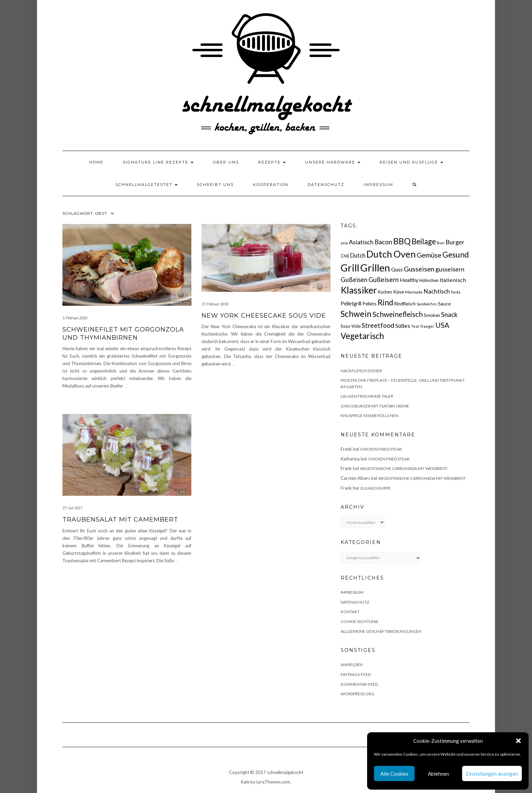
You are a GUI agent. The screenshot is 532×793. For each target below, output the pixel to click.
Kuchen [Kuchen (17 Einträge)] (385, 292)
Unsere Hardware (333, 162)
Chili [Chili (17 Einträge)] (345, 256)
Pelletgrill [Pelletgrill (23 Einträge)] (351, 303)
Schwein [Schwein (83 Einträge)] (356, 314)
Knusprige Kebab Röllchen (369, 416)
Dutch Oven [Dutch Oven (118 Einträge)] (391, 254)
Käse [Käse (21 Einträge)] (399, 292)
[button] (518, 741)
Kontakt (350, 612)
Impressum (378, 185)
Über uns (226, 162)
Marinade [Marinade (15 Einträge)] (414, 292)
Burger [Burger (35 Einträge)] (455, 242)
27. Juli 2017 (72, 508)
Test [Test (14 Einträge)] (415, 326)
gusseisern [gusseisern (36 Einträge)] (450, 269)
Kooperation (271, 185)
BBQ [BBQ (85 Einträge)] (402, 241)
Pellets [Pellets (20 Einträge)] (369, 304)
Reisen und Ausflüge (411, 162)
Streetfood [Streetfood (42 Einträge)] (378, 325)
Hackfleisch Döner (361, 371)
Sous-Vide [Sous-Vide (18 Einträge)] (351, 326)
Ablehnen (438, 774)
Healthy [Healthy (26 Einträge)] (409, 280)
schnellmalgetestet (146, 185)
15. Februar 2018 (215, 304)
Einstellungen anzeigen (492, 774)
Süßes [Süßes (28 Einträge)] (403, 326)
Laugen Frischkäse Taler (367, 396)
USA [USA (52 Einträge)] (442, 325)
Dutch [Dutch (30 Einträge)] (358, 255)
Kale (245, 782)
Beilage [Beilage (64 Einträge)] (424, 241)
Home (96, 162)
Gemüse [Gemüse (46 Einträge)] (429, 255)
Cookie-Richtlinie (360, 621)
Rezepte (272, 162)
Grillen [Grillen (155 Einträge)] (375, 268)
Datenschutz (326, 185)
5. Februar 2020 (75, 318)
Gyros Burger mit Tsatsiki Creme (375, 406)
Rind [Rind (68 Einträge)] (385, 302)
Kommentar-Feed (359, 684)
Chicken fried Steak (381, 449)
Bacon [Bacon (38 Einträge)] (383, 242)
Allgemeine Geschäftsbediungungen (381, 631)
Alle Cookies (394, 774)
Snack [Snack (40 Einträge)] (449, 314)
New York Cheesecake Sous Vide (264, 316)
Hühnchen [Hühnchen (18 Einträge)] (429, 280)
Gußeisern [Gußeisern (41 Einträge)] (384, 279)
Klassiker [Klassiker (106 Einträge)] (359, 290)
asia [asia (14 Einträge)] (344, 243)
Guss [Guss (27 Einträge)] (397, 269)
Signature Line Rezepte (158, 162)
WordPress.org (357, 694)
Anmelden (352, 665)
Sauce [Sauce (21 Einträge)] (444, 304)
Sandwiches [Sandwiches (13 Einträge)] (427, 304)
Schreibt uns (215, 185)
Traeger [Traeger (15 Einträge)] (427, 326)
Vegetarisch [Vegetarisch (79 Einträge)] (362, 336)
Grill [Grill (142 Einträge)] (350, 268)
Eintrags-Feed (356, 674)
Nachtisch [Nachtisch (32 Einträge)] (437, 291)
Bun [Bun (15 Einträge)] (441, 243)
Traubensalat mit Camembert (120, 520)
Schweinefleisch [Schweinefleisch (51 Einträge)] (398, 314)
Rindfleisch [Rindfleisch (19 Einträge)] (405, 304)
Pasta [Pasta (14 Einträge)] (456, 292)
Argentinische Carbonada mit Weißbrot (404, 468)
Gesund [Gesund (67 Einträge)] (456, 254)
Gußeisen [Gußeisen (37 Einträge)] (354, 280)
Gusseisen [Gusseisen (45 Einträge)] (419, 269)
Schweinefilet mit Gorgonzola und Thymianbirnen (123, 333)
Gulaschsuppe (375, 488)
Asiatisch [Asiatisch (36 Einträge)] (361, 242)
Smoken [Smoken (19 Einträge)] (432, 315)
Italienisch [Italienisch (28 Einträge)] (453, 280)
